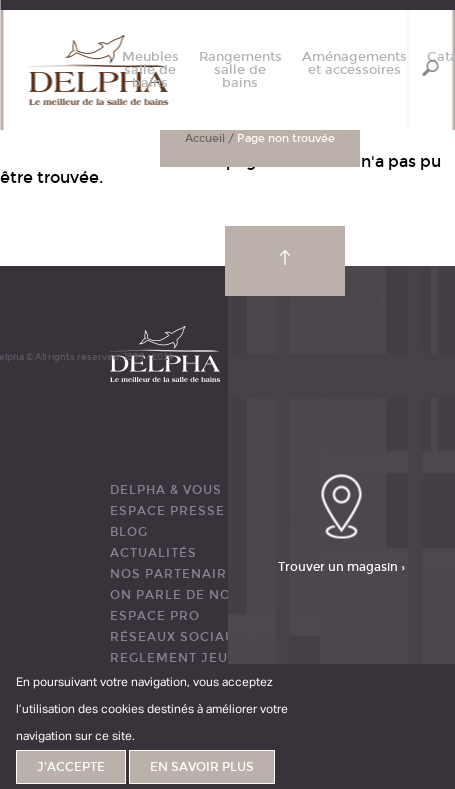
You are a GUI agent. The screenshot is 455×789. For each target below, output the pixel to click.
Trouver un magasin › (341, 566)
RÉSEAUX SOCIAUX (177, 637)
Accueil (205, 138)
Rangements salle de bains (240, 70)
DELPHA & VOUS (166, 490)
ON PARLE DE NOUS (180, 595)
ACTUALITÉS (153, 553)
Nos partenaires (177, 574)
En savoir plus (202, 767)
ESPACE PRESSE (167, 511)
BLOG (129, 532)
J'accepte (71, 767)
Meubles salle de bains (150, 70)
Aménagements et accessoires (354, 64)
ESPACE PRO (155, 616)
